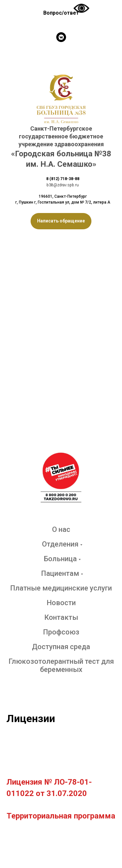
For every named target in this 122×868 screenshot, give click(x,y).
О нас (61, 529)
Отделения (60, 544)
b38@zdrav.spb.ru (63, 185)
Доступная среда (61, 647)
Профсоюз (61, 632)
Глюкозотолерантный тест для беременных (61, 665)
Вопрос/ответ (61, 13)
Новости (61, 603)
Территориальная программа (61, 816)
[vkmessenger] (61, 37)
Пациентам (60, 573)
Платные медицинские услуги (61, 588)
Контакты (61, 617)
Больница (60, 559)
